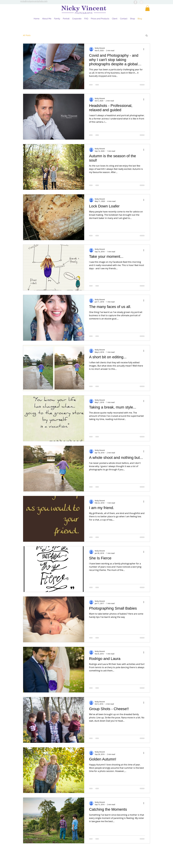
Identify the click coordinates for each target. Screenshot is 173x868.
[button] (147, 8)
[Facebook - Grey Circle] (135, 2)
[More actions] (145, 49)
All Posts (27, 35)
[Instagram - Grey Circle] (141, 2)
